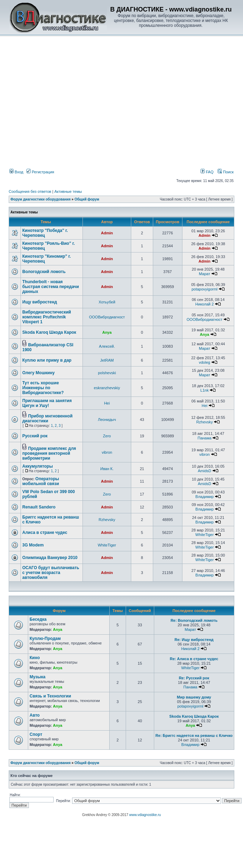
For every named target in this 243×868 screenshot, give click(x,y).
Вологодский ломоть (44, 272)
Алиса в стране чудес (45, 533)
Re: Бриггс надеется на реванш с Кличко (194, 735)
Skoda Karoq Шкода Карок (49, 332)
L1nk (205, 390)
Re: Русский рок (194, 678)
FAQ (207, 172)
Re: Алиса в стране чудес (194, 659)
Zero (107, 436)
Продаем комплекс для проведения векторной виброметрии (49, 453)
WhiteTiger (205, 535)
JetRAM (107, 360)
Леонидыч (107, 420)
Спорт (36, 734)
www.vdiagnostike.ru (145, 815)
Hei (107, 403)
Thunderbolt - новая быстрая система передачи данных (51, 287)
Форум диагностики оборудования (41, 199)
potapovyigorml (205, 289)
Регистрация (40, 172)
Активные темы (68, 191)
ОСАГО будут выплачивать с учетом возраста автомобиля (51, 573)
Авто (35, 715)
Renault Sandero (39, 507)
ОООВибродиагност (107, 317)
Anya (107, 332)
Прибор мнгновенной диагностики (47, 418)
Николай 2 (205, 304)
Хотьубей (107, 302)
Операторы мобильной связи (41, 481)
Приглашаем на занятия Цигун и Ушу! (47, 403)
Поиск (226, 172)
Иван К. (107, 469)
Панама (205, 438)
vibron (107, 452)
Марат (204, 274)
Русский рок (35, 436)
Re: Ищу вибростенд (194, 640)
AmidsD (205, 471)
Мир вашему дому (194, 697)
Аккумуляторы (38, 466)
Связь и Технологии (50, 696)
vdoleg (204, 362)
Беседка (38, 619)
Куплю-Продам (45, 639)
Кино (35, 658)
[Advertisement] (99, 88)
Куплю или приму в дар (47, 360)
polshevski (107, 373)
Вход (16, 172)
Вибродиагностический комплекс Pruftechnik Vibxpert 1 (47, 317)
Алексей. (107, 346)
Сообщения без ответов (30, 191)
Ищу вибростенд (40, 302)
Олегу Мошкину (38, 373)
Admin (107, 233)
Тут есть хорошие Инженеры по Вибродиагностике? (43, 388)
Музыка (37, 677)
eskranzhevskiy (107, 388)
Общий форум (87, 199)
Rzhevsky (205, 422)
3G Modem (33, 545)
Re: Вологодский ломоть (194, 620)
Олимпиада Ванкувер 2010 (50, 558)
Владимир (204, 497)
